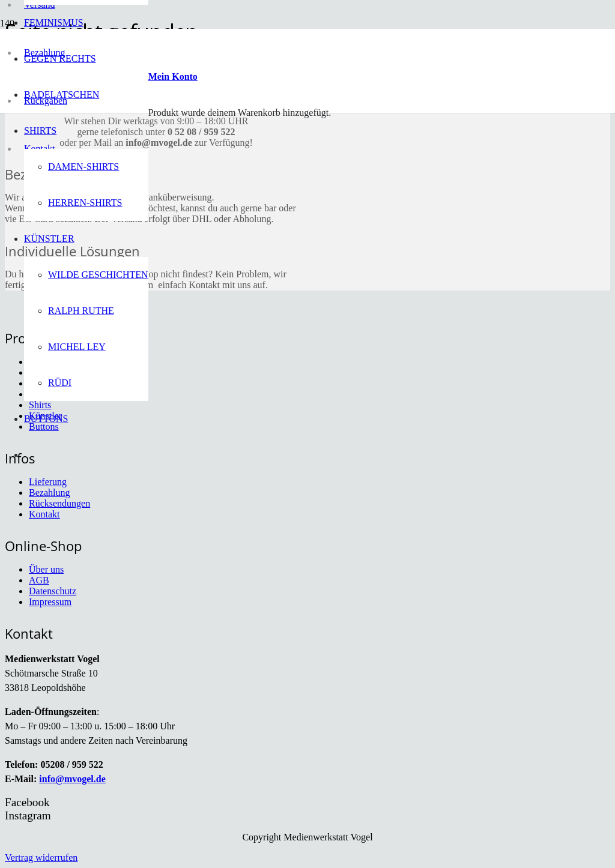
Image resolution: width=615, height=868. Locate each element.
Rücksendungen (59, 503)
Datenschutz (53, 591)
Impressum (50, 602)
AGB (39, 580)
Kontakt (44, 514)
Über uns (46, 569)
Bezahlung (49, 493)
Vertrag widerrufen (41, 857)
